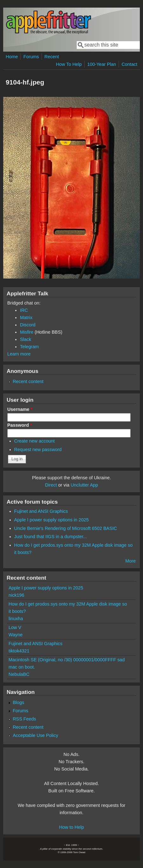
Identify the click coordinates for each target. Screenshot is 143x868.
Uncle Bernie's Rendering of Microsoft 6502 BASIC (66, 528)
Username (20, 409)
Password (20, 425)
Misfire (27, 332)
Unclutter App (84, 485)
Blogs (18, 702)
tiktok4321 (19, 651)
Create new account (35, 441)
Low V (15, 627)
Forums (31, 57)
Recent (52, 57)
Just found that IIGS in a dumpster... (51, 537)
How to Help (71, 827)
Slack (26, 339)
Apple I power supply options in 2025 (52, 520)
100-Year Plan (102, 64)
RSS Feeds (24, 719)
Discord (28, 325)
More (130, 561)
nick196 (16, 595)
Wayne (16, 635)
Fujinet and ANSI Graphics (41, 511)
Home (12, 57)
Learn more (19, 354)
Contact (129, 64)
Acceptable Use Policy (35, 735)
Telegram (29, 347)
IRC (24, 310)
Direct (51, 485)
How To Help (69, 64)
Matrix (26, 318)
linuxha (16, 619)
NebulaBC (19, 674)
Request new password (38, 450)
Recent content (28, 381)
